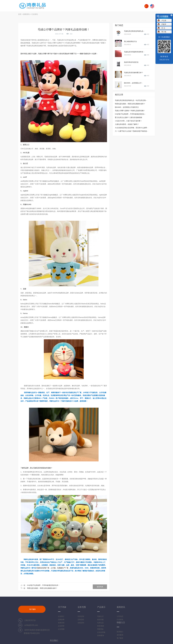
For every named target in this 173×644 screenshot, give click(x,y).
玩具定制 (81, 616)
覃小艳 (164, 32)
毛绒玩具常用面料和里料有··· (134, 52)
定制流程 (81, 620)
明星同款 (100, 629)
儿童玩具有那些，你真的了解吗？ (127, 124)
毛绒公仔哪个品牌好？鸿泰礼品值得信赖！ (130, 111)
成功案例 (120, 635)
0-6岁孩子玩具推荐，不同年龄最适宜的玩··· (130, 114)
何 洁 (163, 28)
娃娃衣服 (100, 620)
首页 (20, 14)
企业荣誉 (61, 626)
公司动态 (120, 616)
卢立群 (164, 21)
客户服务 (33, 609)
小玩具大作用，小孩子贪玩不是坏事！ (128, 121)
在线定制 (81, 623)
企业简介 (61, 616)
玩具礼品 (100, 623)
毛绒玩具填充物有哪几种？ (134, 73)
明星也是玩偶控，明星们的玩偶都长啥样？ (42, 588)
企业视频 (61, 629)
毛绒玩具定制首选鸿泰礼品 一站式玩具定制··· (131, 100)
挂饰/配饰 (101, 635)
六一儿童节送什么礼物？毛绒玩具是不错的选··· (132, 131)
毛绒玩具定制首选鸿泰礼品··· (134, 31)
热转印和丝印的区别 (131, 62)
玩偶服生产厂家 (63, 568)
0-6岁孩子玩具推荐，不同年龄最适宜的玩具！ (43, 585)
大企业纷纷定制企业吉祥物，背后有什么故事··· (132, 128)
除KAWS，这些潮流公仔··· (133, 83)
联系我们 (120, 632)
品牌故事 (61, 620)
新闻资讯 (26, 14)
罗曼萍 (164, 24)
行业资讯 (35, 14)
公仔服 (53, 568)
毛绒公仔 (100, 616)
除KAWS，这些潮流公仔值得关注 (127, 107)
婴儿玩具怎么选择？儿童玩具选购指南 (128, 117)
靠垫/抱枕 (101, 626)
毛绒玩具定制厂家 (43, 568)
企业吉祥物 (101, 632)
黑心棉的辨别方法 (130, 41)
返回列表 (100, 587)
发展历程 (61, 623)
